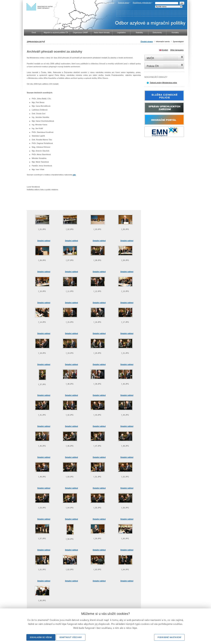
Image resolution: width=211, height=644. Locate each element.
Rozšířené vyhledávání (142, 3)
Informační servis (163, 42)
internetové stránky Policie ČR (164, 66)
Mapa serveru (108, 3)
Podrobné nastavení (169, 637)
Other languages (177, 50)
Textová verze (123, 3)
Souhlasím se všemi (41, 637)
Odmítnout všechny (71, 637)
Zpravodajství (178, 42)
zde (74, 175)
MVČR (164, 58)
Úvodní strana (147, 42)
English (165, 50)
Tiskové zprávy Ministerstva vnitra (163, 83)
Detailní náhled (44, 241)
